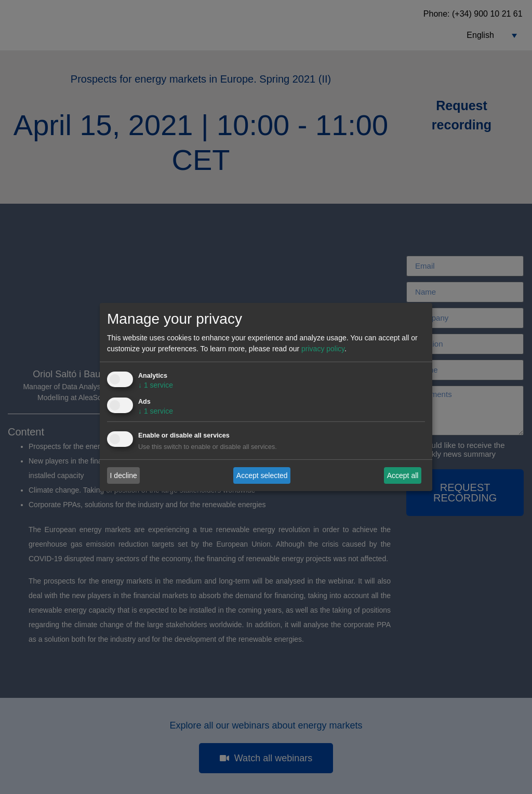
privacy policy (323, 349)
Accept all (403, 475)
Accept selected (262, 475)
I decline (124, 475)
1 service (156, 385)
